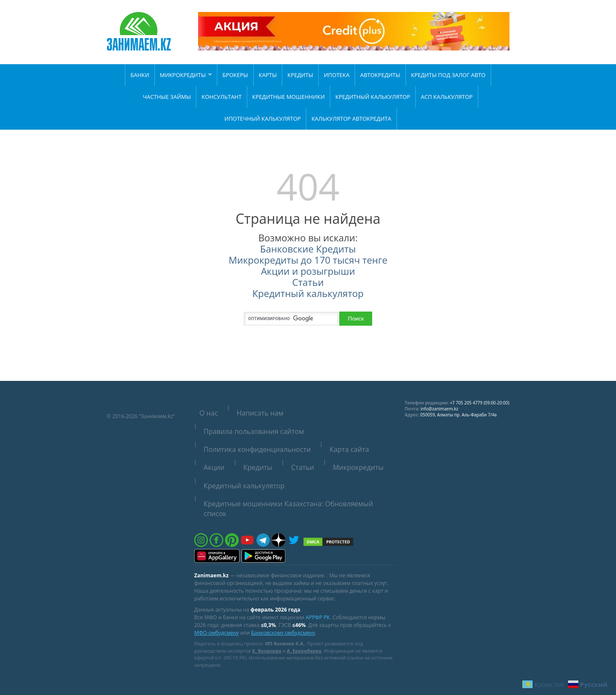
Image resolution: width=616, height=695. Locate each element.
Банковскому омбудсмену (283, 633)
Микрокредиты (358, 467)
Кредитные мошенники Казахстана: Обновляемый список (288, 508)
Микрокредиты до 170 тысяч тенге (308, 260)
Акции (214, 467)
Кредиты (258, 467)
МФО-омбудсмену (217, 633)
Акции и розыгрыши (308, 271)
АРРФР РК (318, 617)
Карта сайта (349, 449)
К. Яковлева (267, 651)
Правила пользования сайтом (254, 431)
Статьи (308, 282)
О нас (209, 413)
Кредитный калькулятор (308, 293)
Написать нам (260, 413)
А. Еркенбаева (304, 651)
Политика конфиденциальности (257, 449)
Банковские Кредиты (308, 249)
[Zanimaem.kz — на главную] (139, 32)
